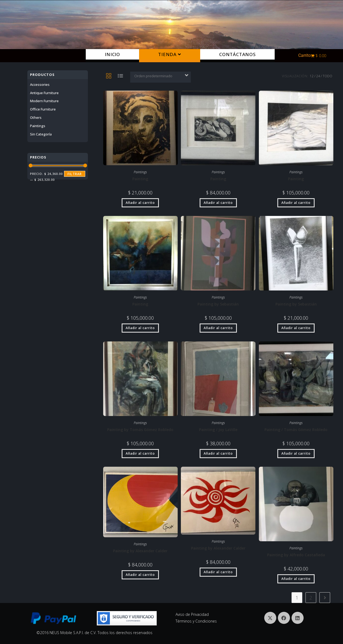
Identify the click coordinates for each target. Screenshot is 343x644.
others (36, 117)
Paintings (140, 172)
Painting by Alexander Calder (140, 551)
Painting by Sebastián (218, 304)
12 (312, 76)
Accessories (40, 84)
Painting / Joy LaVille (218, 430)
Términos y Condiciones (196, 621)
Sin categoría (41, 134)
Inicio (112, 54)
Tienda (169, 54)
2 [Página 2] (311, 598)
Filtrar (75, 174)
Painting (140, 179)
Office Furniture (43, 109)
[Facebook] (284, 618)
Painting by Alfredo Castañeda (296, 555)
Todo (327, 76)
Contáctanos (237, 54)
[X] (270, 618)
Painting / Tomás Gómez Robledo (296, 430)
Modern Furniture (44, 101)
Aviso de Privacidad (192, 614)
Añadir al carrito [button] (140, 203)
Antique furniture (44, 93)
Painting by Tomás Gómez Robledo (140, 430)
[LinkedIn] (298, 618)
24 (318, 76)
